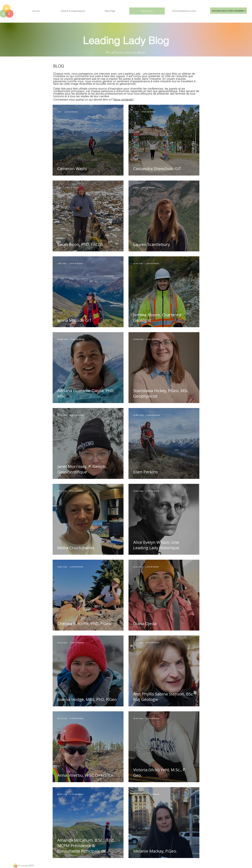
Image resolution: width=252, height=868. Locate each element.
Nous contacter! (124, 99)
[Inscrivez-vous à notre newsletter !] (229, 11)
